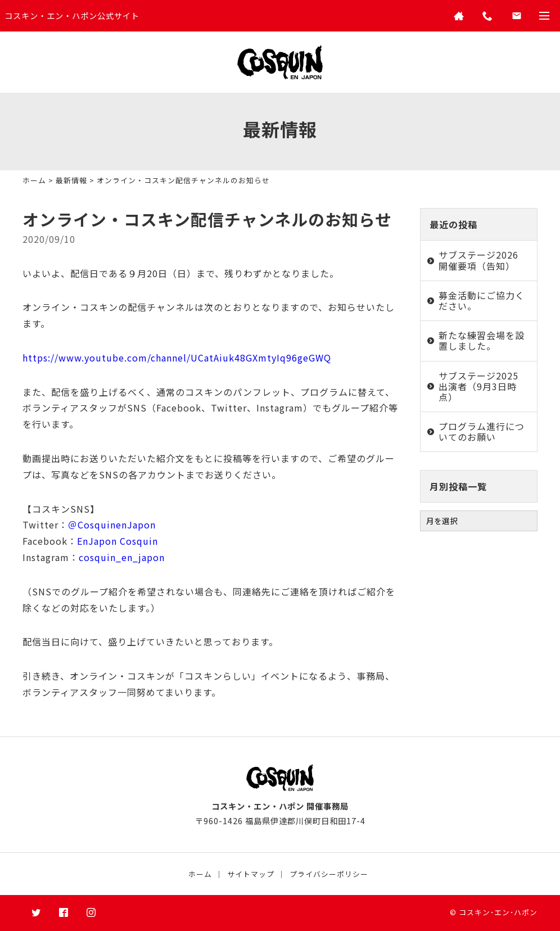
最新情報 (71, 180)
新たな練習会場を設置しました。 (482, 340)
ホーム (34, 180)
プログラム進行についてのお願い (482, 431)
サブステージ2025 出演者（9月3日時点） (478, 386)
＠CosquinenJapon (112, 525)
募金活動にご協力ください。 (482, 300)
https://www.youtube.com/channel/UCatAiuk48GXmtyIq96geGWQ (177, 358)
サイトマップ (251, 874)
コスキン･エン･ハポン (498, 912)
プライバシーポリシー (329, 874)
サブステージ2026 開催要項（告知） (478, 260)
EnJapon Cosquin (118, 541)
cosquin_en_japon (122, 557)
